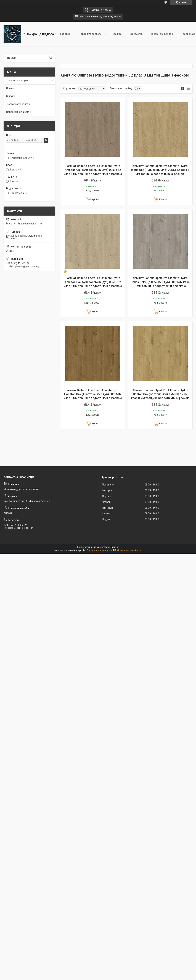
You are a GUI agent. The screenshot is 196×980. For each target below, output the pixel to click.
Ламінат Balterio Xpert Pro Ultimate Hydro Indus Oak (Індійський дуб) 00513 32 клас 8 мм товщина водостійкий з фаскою (160, 170)
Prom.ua (115, 547)
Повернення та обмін (19, 112)
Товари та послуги (90, 34)
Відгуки (11, 96)
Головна (65, 34)
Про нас (117, 34)
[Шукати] (51, 58)
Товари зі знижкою (162, 34)
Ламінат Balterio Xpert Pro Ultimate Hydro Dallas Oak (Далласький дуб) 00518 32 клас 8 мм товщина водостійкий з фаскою (160, 282)
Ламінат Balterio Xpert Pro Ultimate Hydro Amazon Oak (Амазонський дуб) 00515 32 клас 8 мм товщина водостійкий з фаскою (93, 170)
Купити (96, 199)
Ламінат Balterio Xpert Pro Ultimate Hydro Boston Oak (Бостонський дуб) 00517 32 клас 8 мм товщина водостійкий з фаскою (160, 394)
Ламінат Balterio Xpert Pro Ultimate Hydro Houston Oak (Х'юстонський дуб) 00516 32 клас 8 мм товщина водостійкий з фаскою (93, 394)
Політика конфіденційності (128, 550)
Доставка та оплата (18, 104)
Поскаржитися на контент (100, 550)
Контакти (136, 34)
